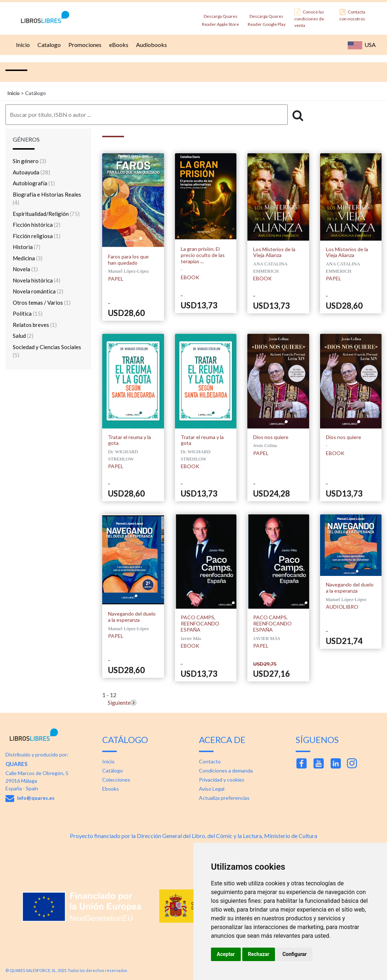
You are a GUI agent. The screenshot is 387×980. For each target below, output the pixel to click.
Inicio (22, 45)
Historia (27, 247)
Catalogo (48, 45)
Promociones (84, 45)
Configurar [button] (294, 954)
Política (28, 313)
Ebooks (111, 789)
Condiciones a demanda (226, 770)
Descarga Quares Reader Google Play (267, 18)
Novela (25, 269)
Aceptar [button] (226, 954)
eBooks (118, 45)
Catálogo (113, 770)
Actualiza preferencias (224, 798)
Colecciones (116, 780)
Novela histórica (37, 280)
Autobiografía (34, 183)
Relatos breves (35, 325)
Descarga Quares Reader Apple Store (220, 18)
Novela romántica (38, 291)
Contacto (210, 761)
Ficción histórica (37, 225)
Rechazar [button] (259, 954)
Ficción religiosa (37, 236)
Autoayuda (31, 172)
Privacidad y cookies (222, 780)
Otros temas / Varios (42, 303)
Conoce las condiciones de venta (309, 18)
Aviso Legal (212, 789)
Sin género (29, 161)
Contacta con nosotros (352, 15)
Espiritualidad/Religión (46, 214)
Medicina (28, 258)
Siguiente (119, 702)
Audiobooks (151, 45)
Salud (23, 336)
